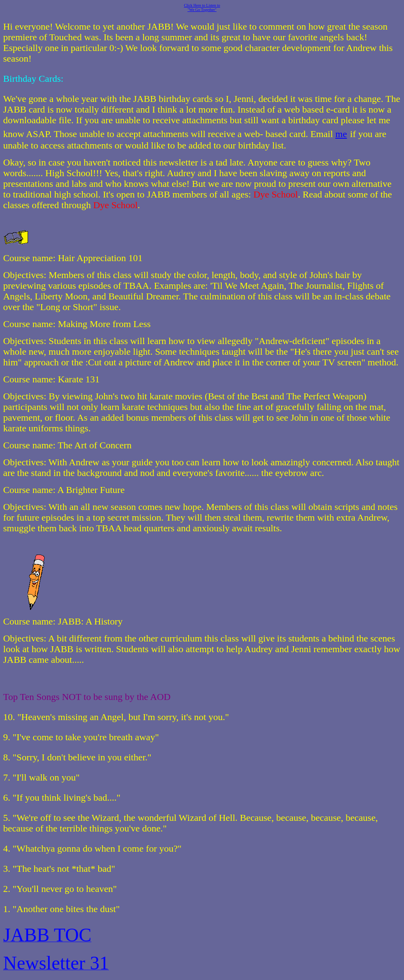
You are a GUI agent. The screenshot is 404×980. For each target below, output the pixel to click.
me (341, 134)
